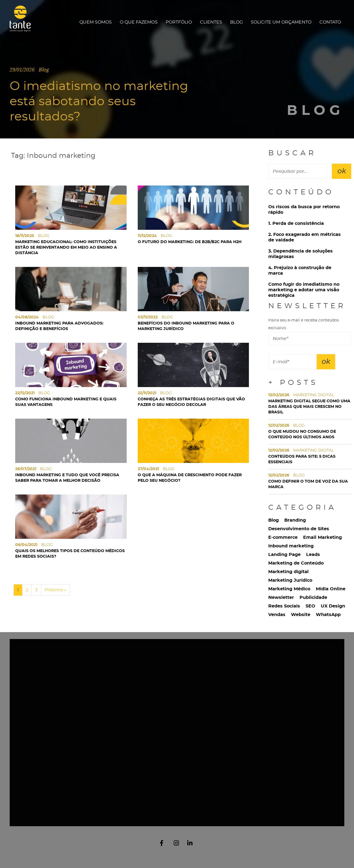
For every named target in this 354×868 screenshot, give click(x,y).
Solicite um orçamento (281, 22)
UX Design (333, 606)
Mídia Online (331, 589)
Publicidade (313, 597)
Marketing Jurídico (290, 580)
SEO (310, 606)
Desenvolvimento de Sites (299, 529)
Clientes (211, 22)
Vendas (277, 615)
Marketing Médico (289, 589)
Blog (236, 22)
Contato (330, 22)
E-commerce (283, 537)
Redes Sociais (284, 606)
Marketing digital (288, 572)
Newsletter (281, 597)
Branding (295, 520)
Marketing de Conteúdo (296, 563)
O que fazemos (139, 22)
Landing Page (284, 555)
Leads (313, 555)
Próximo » (55, 590)
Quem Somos (96, 22)
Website (301, 615)
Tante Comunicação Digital (23, 22)
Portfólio (179, 22)
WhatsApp (328, 615)
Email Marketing (322, 537)
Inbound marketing (291, 546)
